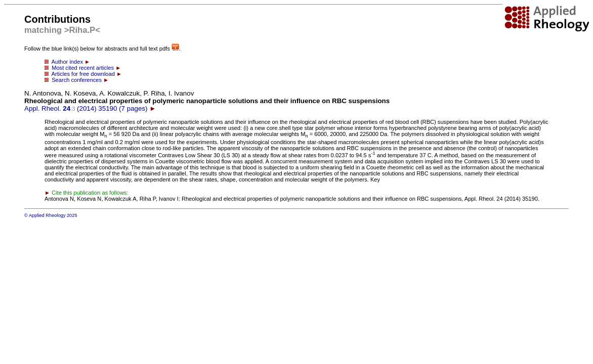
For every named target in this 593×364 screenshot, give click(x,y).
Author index (67, 62)
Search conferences (77, 80)
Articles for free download (83, 74)
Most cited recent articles (83, 68)
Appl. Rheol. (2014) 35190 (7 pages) (207, 101)
